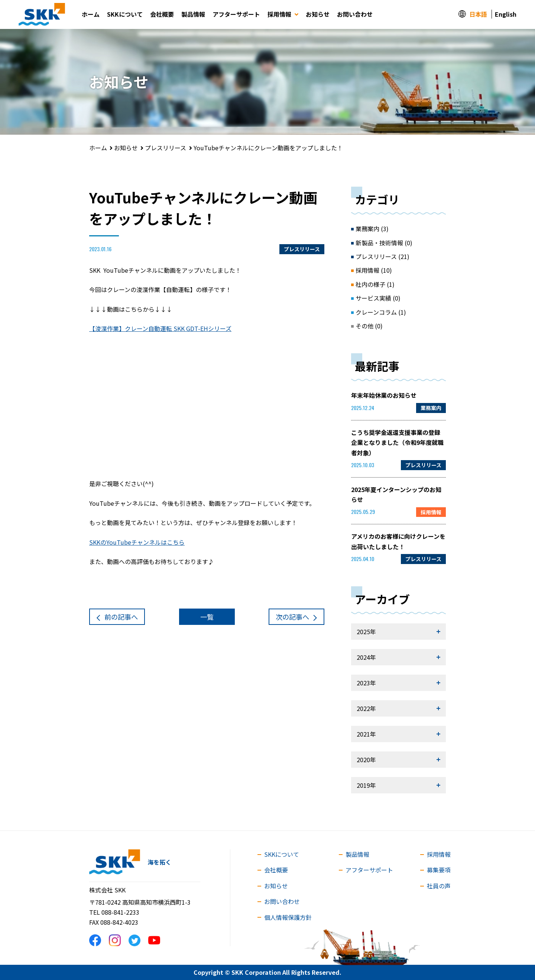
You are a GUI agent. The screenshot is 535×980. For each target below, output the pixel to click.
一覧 (207, 617)
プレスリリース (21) (382, 256)
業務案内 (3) (372, 229)
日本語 (478, 14)
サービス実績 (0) (378, 298)
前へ (121, 617)
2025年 (366, 632)
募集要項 (439, 870)
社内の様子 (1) (375, 284)
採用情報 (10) (374, 270)
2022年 (366, 708)
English (506, 14)
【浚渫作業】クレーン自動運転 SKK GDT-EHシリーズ (160, 328)
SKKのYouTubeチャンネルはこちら (137, 542)
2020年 (366, 760)
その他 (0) (369, 326)
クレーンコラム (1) (381, 312)
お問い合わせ (355, 14)
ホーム (91, 14)
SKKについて (125, 14)
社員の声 (439, 886)
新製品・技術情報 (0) (384, 243)
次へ (292, 617)
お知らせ (318, 14)
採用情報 (283, 14)
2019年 (366, 785)
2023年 (366, 683)
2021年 (366, 734)
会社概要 (162, 14)
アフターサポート (236, 14)
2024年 (366, 657)
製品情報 (193, 14)
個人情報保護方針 (288, 917)
